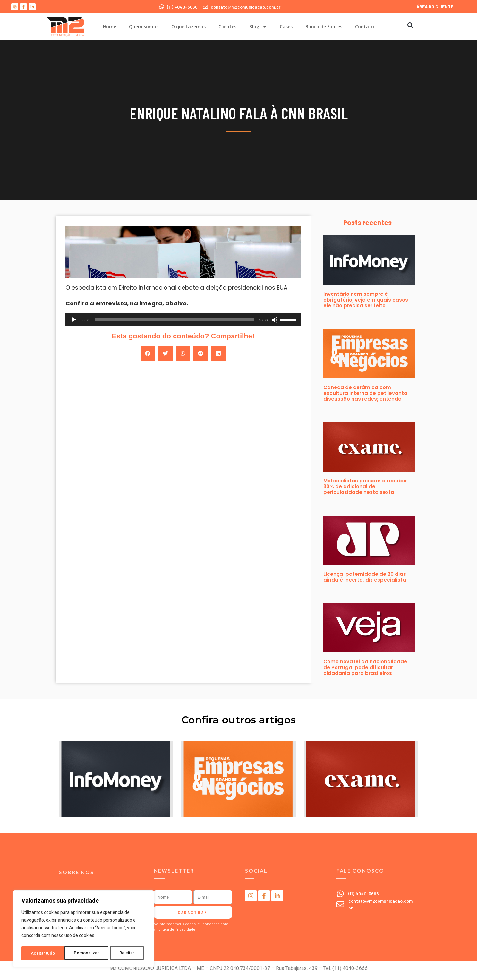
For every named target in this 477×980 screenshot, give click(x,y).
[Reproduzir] (74, 320)
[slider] (174, 320)
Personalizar (44, 953)
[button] (410, 25)
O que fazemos (188, 26)
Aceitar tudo (124, 953)
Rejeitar (85, 953)
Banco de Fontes (324, 26)
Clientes (227, 26)
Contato (365, 26)
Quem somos (144, 26)
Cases (286, 26)
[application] (183, 320)
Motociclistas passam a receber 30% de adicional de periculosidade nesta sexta (365, 486)
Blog (258, 27)
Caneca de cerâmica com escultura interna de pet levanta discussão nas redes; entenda (365, 393)
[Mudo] (275, 320)
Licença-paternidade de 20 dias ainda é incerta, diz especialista (365, 577)
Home (110, 26)
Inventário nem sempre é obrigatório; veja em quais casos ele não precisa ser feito (366, 300)
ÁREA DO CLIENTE (435, 7)
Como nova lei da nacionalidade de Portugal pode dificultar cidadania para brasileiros (365, 667)
